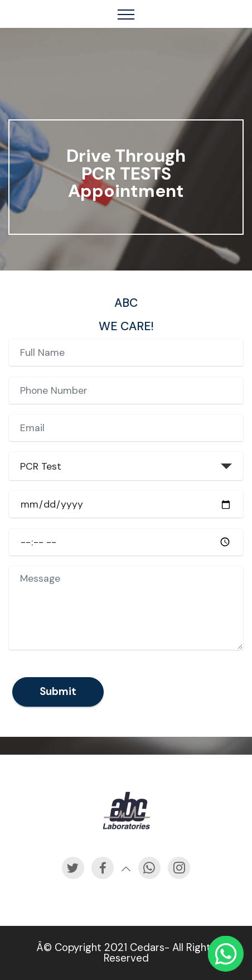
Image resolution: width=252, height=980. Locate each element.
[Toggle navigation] (126, 14)
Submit (58, 716)
